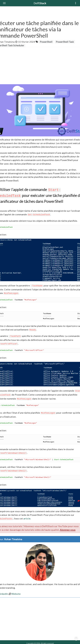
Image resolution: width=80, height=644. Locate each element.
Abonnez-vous (68, 530)
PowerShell (46, 42)
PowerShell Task (65, 42)
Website (15, 594)
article (27, 518)
